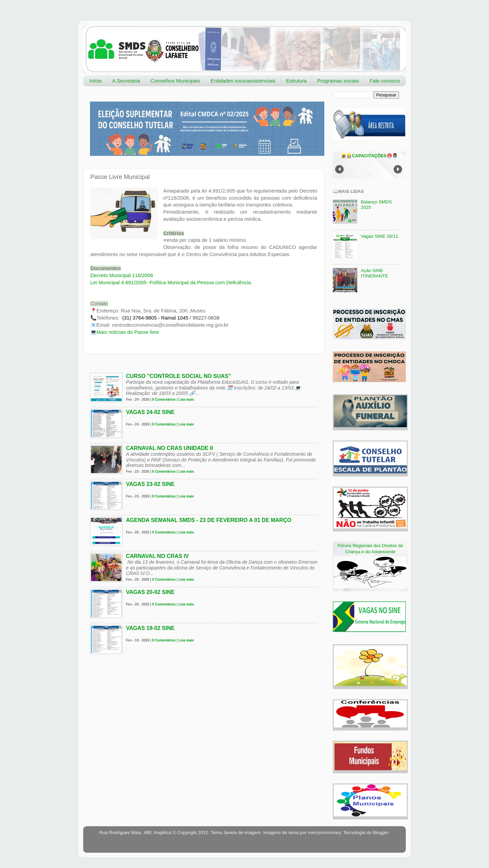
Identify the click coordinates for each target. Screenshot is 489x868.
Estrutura (296, 81)
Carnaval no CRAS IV (157, 556)
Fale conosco (385, 81)
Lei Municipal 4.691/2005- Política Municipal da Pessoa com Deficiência (171, 283)
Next (398, 169)
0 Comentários (164, 400)
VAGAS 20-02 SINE (150, 592)
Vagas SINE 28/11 (379, 236)
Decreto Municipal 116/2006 (122, 275)
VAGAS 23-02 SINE (150, 484)
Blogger (381, 833)
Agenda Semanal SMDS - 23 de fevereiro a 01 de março (209, 520)
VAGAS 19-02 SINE (150, 628)
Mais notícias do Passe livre (128, 332)
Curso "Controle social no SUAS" (178, 376)
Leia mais (186, 400)
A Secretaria (126, 81)
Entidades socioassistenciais (243, 81)
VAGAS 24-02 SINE (150, 412)
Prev (339, 169)
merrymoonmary (324, 833)
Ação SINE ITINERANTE (374, 273)
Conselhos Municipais (175, 81)
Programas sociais (338, 81)
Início (96, 81)
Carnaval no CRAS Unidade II (169, 448)
